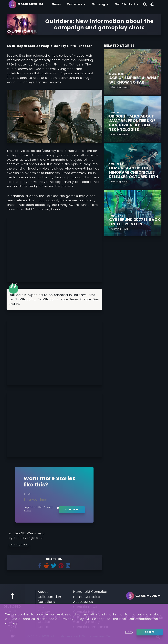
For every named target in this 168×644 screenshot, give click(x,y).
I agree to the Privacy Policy (38, 509)
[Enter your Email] (54, 499)
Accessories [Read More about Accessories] (83, 602)
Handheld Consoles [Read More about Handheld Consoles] (90, 592)
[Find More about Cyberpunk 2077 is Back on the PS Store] (135, 222)
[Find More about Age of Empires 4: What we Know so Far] (135, 80)
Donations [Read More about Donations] (46, 602)
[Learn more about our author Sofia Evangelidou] (28, 538)
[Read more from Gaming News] (20, 544)
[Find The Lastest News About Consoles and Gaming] (56, 4)
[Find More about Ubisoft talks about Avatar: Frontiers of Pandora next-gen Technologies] (135, 123)
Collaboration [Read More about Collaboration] (50, 597)
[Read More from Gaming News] (120, 87)
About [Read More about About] (43, 592)
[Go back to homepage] (27, 4)
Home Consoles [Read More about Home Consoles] (87, 597)
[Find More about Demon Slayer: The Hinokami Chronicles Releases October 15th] (135, 172)
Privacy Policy (73, 619)
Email (27, 494)
